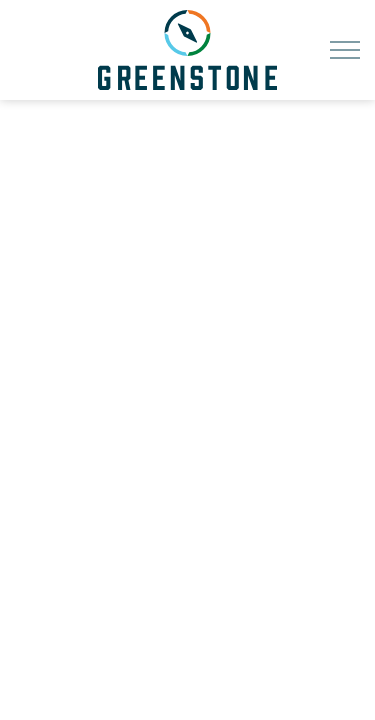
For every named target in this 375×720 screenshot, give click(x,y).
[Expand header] (345, 50)
